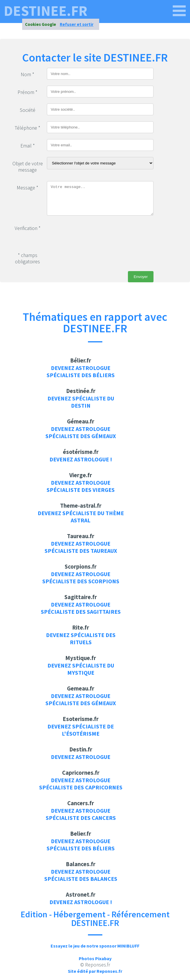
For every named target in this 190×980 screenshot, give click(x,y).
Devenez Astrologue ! (81, 459)
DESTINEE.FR (46, 11)
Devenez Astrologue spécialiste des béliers (81, 371)
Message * (27, 188)
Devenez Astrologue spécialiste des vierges (81, 486)
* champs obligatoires (27, 258)
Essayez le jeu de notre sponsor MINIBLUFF (95, 946)
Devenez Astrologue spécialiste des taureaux (81, 547)
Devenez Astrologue (81, 757)
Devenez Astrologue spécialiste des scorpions (81, 578)
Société (28, 110)
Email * (28, 146)
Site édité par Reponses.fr (95, 971)
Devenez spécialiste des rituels (81, 638)
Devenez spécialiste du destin (81, 402)
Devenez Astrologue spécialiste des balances (81, 875)
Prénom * (27, 92)
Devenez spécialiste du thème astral (81, 517)
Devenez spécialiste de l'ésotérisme (81, 730)
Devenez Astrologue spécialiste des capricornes (81, 784)
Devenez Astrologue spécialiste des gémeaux (81, 432)
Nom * (27, 74)
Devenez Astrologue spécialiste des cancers (81, 814)
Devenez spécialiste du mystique (81, 669)
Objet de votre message (28, 167)
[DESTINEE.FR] (179, 11)
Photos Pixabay (95, 958)
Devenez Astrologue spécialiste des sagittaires (81, 608)
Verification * (28, 228)
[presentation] (91, 233)
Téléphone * (27, 128)
